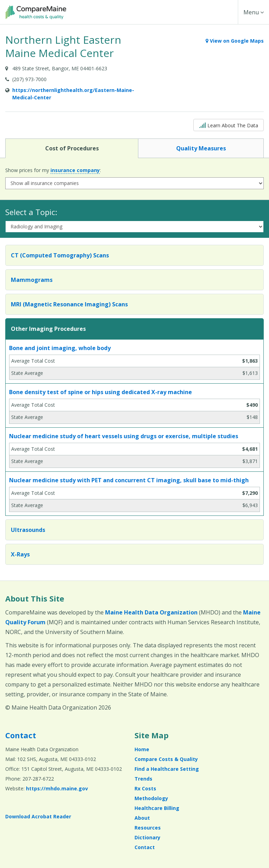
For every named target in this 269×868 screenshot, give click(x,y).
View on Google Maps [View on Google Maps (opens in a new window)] (235, 41)
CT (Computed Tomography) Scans (60, 255)
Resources (148, 828)
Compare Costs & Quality (166, 759)
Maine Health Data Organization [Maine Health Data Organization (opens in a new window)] (151, 612)
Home (142, 749)
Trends (143, 779)
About (142, 818)
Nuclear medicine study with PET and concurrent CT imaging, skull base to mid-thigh (129, 480)
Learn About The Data (229, 125)
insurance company (75, 170)
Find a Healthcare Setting (167, 769)
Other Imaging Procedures (48, 329)
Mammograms (32, 280)
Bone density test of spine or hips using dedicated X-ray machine (101, 392)
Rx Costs (145, 788)
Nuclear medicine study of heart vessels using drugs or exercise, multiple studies (124, 436)
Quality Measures (201, 148)
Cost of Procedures (72, 148)
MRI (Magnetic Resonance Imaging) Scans (69, 304)
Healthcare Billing (157, 808)
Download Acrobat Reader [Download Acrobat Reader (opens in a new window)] (38, 816)
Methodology (151, 798)
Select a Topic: (31, 212)
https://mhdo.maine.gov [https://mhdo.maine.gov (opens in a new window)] (57, 788)
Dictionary (147, 837)
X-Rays (20, 554)
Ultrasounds (28, 530)
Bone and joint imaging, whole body (60, 348)
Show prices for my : (53, 170)
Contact (21, 735)
